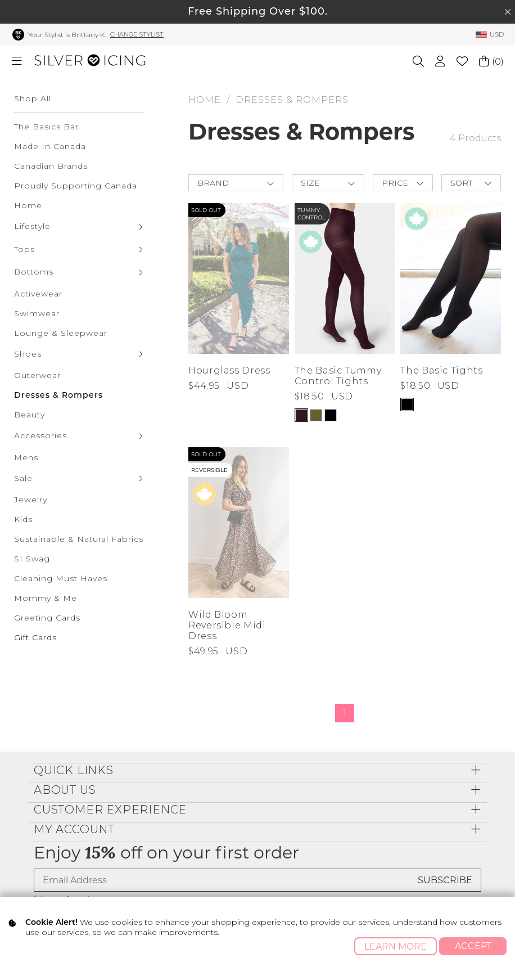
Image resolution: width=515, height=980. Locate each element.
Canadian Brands (51, 166)
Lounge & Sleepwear (61, 333)
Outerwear (37, 375)
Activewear (38, 294)
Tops (24, 249)
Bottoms (34, 272)
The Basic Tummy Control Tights (338, 376)
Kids (23, 519)
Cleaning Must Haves (61, 578)
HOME (205, 100)
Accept (473, 946)
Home (28, 205)
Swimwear (37, 313)
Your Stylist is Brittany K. (67, 35)
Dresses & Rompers (58, 395)
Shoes (28, 354)
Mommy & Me (46, 598)
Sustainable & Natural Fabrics (79, 539)
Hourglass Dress (229, 370)
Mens (26, 457)
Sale (23, 478)
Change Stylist (137, 34)
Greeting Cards (47, 618)
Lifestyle (32, 226)
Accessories (40, 435)
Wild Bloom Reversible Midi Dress (227, 625)
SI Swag (32, 559)
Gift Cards (35, 637)
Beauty (30, 415)
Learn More (396, 947)
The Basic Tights (441, 370)
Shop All (33, 98)
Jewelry (31, 500)
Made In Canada (50, 146)
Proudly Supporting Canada (76, 186)
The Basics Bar (46, 127)
